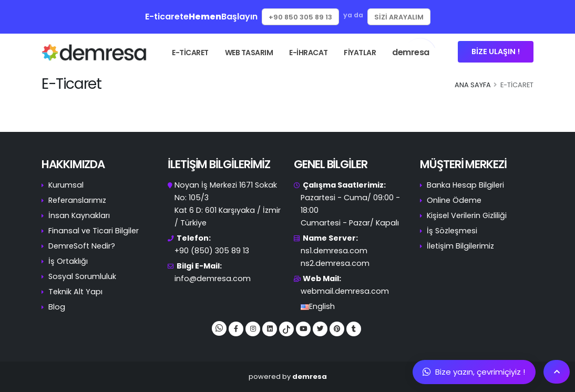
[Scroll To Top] (557, 372)
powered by (288, 376)
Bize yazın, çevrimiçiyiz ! (474, 372)
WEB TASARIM (249, 53)
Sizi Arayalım (399, 17)
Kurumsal (66, 185)
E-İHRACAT (309, 53)
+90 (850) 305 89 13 (212, 251)
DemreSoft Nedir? (82, 246)
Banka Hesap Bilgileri (465, 185)
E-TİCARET (190, 53)
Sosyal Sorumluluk (82, 276)
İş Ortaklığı (68, 261)
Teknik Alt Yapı (75, 292)
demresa (414, 48)
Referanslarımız (77, 200)
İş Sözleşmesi (452, 231)
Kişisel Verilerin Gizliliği (467, 215)
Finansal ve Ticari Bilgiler (94, 231)
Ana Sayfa (473, 85)
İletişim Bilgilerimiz (460, 246)
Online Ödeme (454, 200)
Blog (57, 307)
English (322, 306)
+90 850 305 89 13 (300, 17)
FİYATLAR (360, 53)
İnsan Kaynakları (79, 215)
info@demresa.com (213, 278)
